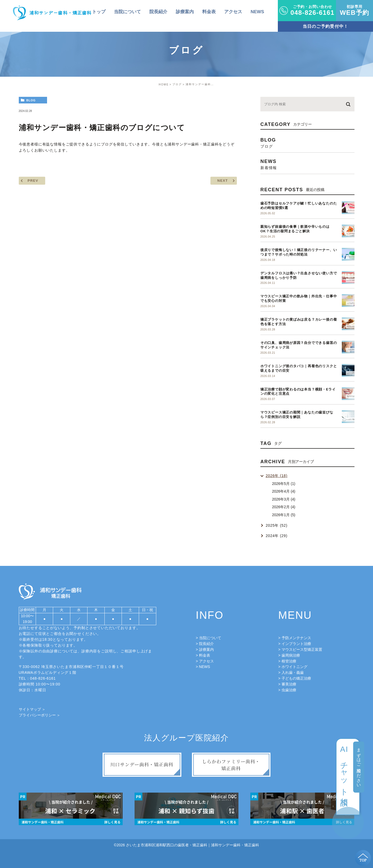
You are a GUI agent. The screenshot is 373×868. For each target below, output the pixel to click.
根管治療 (289, 661)
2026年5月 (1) (284, 484)
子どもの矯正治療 (296, 678)
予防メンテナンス (296, 638)
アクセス (206, 661)
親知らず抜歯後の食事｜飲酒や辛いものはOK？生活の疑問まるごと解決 (295, 229)
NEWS (205, 667)
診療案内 (206, 649)
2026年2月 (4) (284, 507)
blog (31, 100)
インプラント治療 (296, 644)
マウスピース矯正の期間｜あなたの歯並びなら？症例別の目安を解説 (297, 415)
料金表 (205, 655)
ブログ (177, 84)
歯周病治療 (291, 655)
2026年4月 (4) (284, 491)
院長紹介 (206, 644)
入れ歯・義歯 (293, 672)
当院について (210, 638)
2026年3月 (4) (284, 499)
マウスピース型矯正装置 (302, 649)
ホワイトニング (294, 667)
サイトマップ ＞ (32, 709)
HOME (164, 85)
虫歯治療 (289, 690)
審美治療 (289, 684)
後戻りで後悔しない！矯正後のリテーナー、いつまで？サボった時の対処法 (299, 252)
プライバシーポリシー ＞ (40, 715)
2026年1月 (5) (284, 515)
